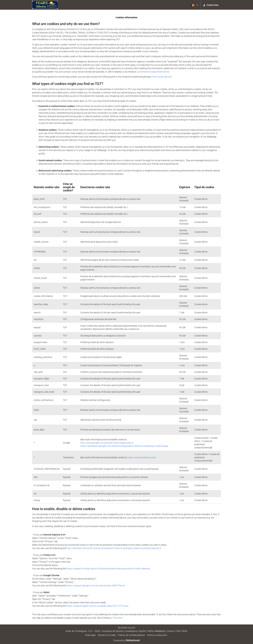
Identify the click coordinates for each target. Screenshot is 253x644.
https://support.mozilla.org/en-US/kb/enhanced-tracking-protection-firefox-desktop (108, 569)
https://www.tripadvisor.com (142, 457)
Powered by (127, 640)
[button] (194, 5)
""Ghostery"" (118, 618)
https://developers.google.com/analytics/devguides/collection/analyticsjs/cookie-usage (124, 446)
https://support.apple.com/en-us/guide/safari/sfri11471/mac (98, 606)
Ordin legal (90, 635)
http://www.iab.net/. (162, 77)
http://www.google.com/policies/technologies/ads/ (106, 443)
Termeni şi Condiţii (107, 635)
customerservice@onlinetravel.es (153, 72)
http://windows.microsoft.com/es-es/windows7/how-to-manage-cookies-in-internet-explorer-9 (114, 548)
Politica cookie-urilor (157, 635)
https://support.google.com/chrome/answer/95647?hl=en (96, 586)
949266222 (160, 631)
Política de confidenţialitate (131, 635)
